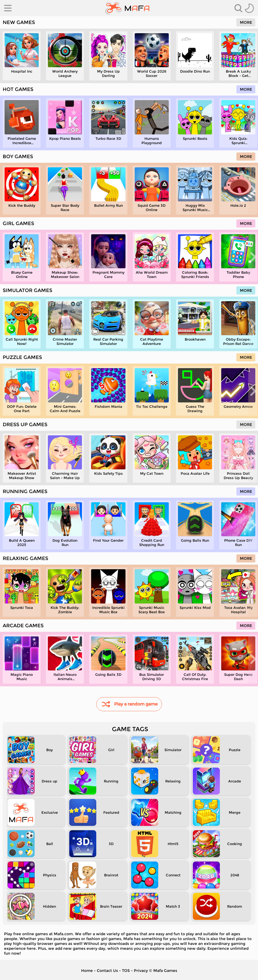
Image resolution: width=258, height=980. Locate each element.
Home (87, 971)
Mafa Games (165, 971)
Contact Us (107, 971)
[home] (128, 8)
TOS (126, 971)
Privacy (141, 971)
